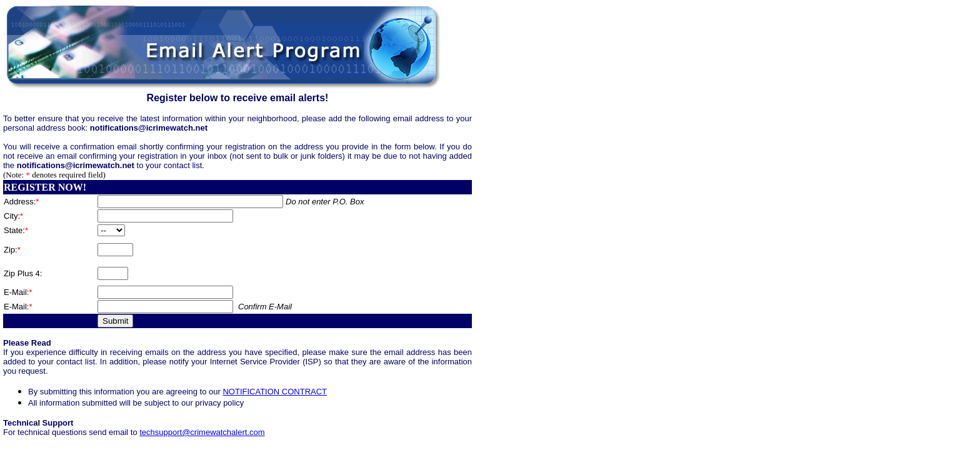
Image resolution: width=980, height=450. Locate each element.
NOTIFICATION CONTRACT (275, 392)
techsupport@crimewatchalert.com (202, 432)
